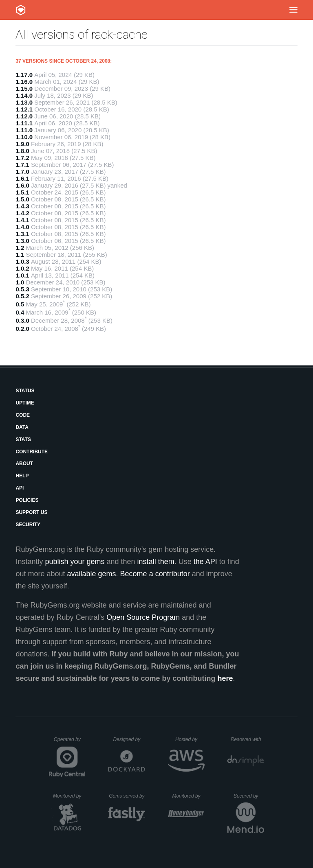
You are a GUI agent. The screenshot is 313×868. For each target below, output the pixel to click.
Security (28, 525)
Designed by (129, 739)
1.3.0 (22, 241)
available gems (92, 574)
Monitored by (69, 796)
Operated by (70, 742)
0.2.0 (22, 329)
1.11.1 (24, 123)
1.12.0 (24, 116)
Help (22, 476)
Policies (27, 500)
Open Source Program (143, 617)
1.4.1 (22, 220)
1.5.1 (22, 192)
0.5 (20, 304)
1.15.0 (24, 89)
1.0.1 (22, 275)
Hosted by (190, 739)
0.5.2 (22, 296)
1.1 (20, 255)
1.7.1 (22, 165)
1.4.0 (22, 227)
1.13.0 (24, 102)
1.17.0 (24, 75)
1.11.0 (24, 130)
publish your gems (75, 562)
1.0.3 (22, 261)
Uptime (25, 403)
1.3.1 (22, 234)
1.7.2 (22, 158)
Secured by (249, 796)
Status (25, 391)
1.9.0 (22, 144)
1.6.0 (22, 185)
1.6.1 (22, 178)
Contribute (32, 452)
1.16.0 (24, 82)
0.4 (20, 312)
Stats (23, 439)
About (24, 464)
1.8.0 (22, 151)
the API (205, 562)
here (225, 678)
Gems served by (127, 796)
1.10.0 (24, 137)
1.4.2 (22, 213)
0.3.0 (22, 320)
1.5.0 (22, 199)
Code (23, 415)
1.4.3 (22, 206)
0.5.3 (22, 289)
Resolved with (247, 739)
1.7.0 (22, 172)
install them (156, 562)
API (20, 488)
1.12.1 (24, 109)
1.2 (20, 248)
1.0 (20, 282)
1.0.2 (22, 268)
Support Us (31, 512)
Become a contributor (155, 574)
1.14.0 (24, 95)
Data (22, 427)
